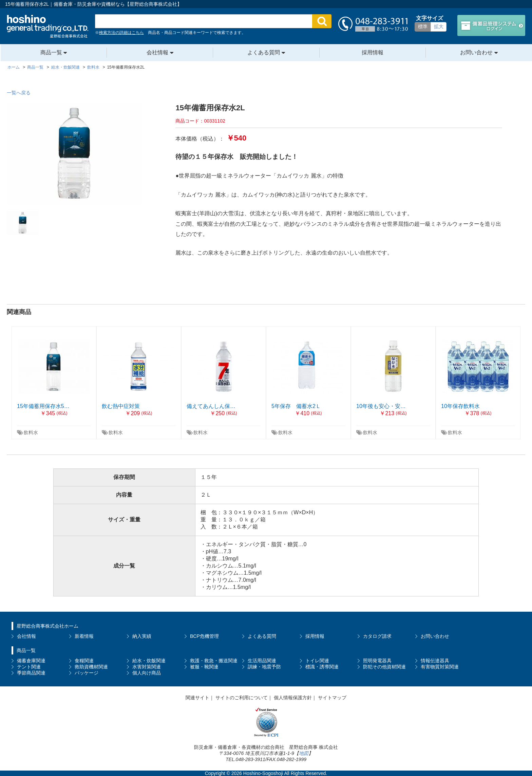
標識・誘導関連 (322, 667)
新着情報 (84, 636)
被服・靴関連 (204, 667)
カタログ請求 (377, 636)
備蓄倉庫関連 (31, 661)
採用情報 (373, 52)
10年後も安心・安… (381, 406)
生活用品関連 (262, 661)
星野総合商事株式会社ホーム (47, 626)
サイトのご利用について (242, 698)
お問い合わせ (477, 52)
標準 (423, 26)
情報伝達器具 (435, 661)
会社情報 (158, 52)
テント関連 (29, 667)
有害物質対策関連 (440, 667)
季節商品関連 (31, 673)
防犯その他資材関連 (384, 667)
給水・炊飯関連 (149, 661)
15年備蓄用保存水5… (43, 406)
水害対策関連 (147, 667)
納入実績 (142, 636)
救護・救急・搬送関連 (214, 661)
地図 (304, 753)
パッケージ (87, 673)
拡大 (439, 26)
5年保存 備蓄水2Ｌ (296, 406)
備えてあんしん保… (211, 406)
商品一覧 (52, 52)
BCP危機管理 (204, 636)
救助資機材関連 (91, 667)
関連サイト (197, 698)
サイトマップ (332, 698)
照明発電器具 (377, 661)
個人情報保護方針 (293, 698)
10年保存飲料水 (460, 406)
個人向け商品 (147, 673)
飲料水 (31, 432)
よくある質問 (264, 52)
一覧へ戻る (19, 93)
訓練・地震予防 (264, 667)
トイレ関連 (317, 661)
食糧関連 (84, 661)
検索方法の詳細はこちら (121, 33)
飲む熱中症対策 (121, 406)
